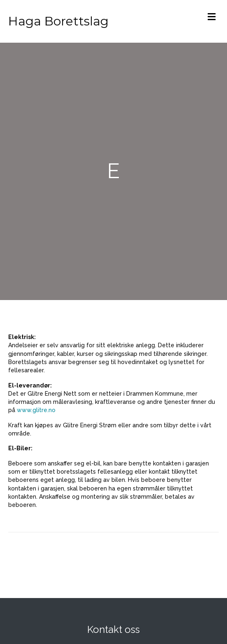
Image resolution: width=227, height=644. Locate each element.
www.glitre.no (36, 410)
